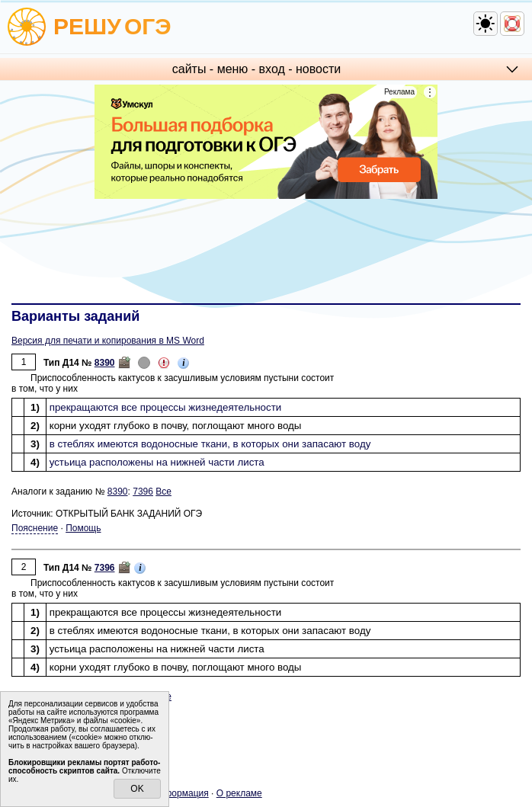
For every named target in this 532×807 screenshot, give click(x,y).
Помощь (83, 528)
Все (163, 492)
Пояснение (35, 528)
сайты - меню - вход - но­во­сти (256, 69)
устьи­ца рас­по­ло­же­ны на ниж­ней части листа (157, 462)
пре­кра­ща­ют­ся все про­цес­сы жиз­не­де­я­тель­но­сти (166, 407)
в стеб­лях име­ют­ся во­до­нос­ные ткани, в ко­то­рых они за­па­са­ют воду (210, 444)
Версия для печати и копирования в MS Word (108, 341)
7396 (143, 492)
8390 (105, 363)
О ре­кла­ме (239, 793)
